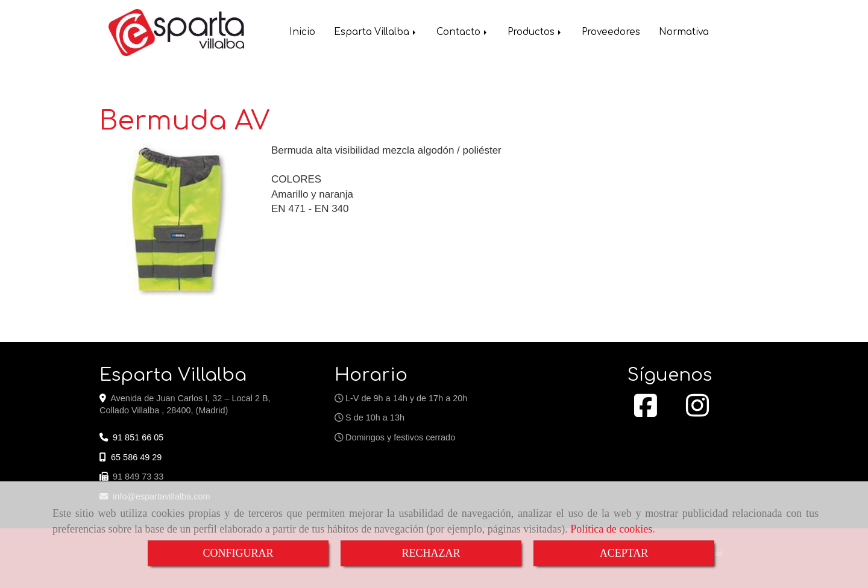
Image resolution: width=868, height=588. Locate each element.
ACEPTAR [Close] (624, 553)
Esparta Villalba (376, 33)
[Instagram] (697, 412)
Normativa (684, 33)
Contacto (463, 33)
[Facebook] (646, 412)
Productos (535, 33)
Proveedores (611, 33)
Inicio (302, 33)
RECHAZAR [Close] (431, 553)
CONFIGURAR (238, 553)
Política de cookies (611, 529)
